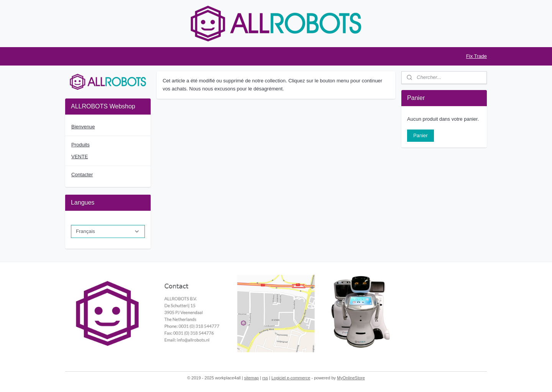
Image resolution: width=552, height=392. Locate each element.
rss (265, 378)
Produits (80, 145)
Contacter (82, 175)
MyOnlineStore (351, 378)
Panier (421, 135)
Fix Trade (476, 56)
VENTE (80, 157)
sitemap (252, 378)
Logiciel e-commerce (291, 378)
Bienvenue (83, 127)
